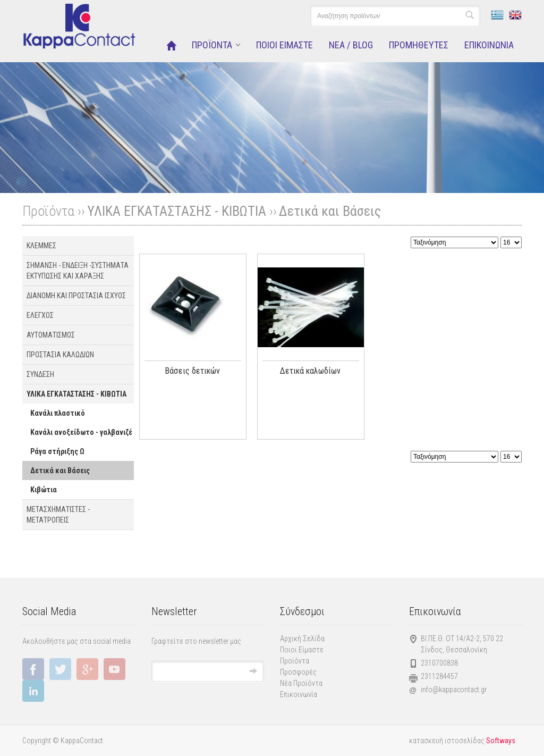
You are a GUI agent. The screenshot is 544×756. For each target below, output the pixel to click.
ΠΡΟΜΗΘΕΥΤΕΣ (419, 45)
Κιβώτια (44, 490)
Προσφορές (298, 672)
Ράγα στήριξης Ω (57, 451)
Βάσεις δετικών (192, 371)
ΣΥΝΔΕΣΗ (40, 374)
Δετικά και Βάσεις (330, 211)
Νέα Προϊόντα (301, 683)
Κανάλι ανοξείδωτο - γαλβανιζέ (81, 432)
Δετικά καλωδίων (310, 371)
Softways (501, 741)
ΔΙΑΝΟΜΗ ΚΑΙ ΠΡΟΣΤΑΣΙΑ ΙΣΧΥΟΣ (76, 296)
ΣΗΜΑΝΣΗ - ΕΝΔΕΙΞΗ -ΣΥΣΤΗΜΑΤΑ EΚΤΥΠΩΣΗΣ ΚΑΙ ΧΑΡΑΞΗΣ (78, 271)
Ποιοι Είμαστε (302, 650)
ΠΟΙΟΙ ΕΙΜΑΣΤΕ (284, 45)
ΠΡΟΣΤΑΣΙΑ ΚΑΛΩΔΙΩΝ (60, 355)
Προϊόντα (295, 661)
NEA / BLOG (351, 45)
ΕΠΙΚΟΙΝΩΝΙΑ (489, 45)
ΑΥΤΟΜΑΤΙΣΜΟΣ (51, 335)
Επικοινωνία (299, 694)
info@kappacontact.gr (454, 690)
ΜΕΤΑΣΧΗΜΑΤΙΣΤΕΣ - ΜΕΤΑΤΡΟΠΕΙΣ (58, 515)
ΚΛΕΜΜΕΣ (41, 246)
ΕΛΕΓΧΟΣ (40, 315)
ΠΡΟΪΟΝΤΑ (212, 45)
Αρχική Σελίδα (302, 639)
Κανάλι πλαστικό (58, 413)
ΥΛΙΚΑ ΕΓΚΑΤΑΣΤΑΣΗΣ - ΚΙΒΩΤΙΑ (177, 211)
